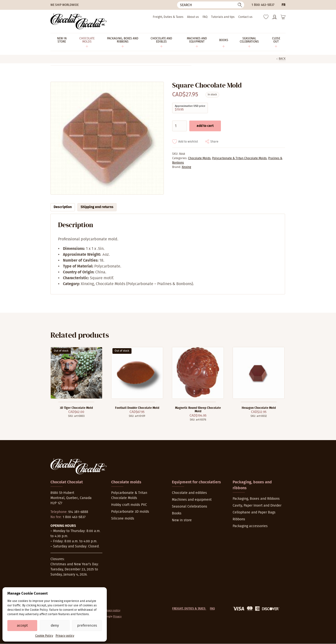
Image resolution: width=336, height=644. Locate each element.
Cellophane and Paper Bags (254, 512)
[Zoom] (107, 138)
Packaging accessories (250, 526)
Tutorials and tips (223, 17)
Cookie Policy (44, 636)
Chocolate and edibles (189, 493)
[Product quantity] (180, 126)
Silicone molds (123, 519)
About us (193, 17)
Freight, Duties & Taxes (168, 17)
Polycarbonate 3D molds (130, 512)
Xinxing (186, 167)
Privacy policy (65, 636)
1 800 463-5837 (263, 5)
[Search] (211, 5)
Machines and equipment (192, 500)
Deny (55, 626)
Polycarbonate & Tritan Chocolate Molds (239, 158)
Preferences (87, 626)
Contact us (245, 17)
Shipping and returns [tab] (97, 207)
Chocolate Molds (199, 158)
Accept (22, 626)
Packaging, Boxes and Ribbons (256, 499)
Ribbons (239, 519)
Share (214, 142)
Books (177, 513)
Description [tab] (63, 207)
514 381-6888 (78, 512)
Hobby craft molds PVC (129, 505)
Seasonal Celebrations (190, 507)
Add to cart (205, 126)
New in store (182, 520)
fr (284, 5)
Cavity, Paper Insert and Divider (257, 506)
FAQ (205, 17)
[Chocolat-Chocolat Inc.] (79, 21)
